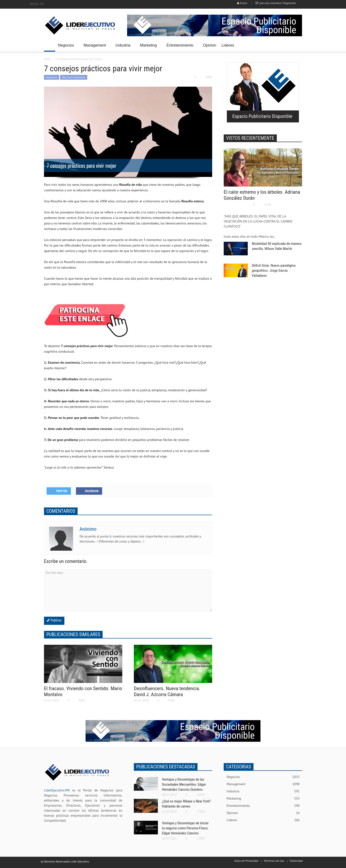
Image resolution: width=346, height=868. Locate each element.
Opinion (210, 45)
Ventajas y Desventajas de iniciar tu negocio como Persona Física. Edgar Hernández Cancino (185, 828)
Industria (124, 47)
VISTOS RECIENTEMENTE (250, 138)
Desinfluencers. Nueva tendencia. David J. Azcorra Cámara (167, 691)
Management (96, 47)
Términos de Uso (274, 861)
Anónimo (88, 529)
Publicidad (296, 861)
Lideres (229, 47)
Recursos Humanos (74, 77)
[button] (297, 45)
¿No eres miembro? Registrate (276, 3)
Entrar (242, 3)
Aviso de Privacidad (246, 861)
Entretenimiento (181, 47)
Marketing (149, 47)
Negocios (67, 47)
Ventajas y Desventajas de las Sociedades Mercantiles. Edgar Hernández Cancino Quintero (184, 784)
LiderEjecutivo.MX (57, 790)
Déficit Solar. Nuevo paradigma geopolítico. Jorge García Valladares (274, 271)
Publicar (56, 620)
